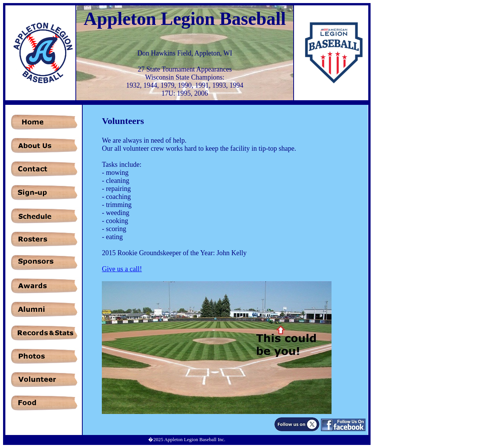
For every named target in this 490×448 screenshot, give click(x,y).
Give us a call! (122, 269)
